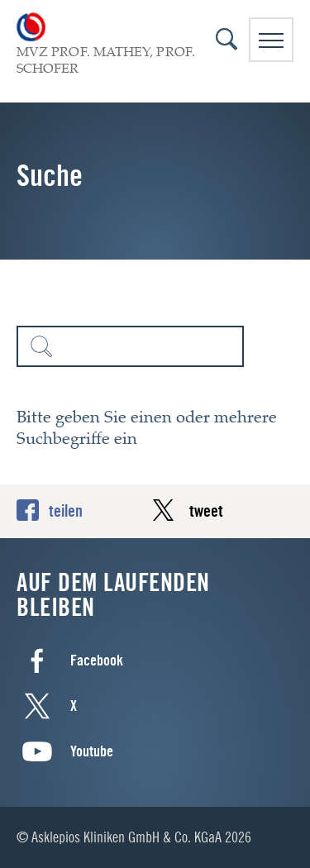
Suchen (41, 346)
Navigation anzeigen (271, 41)
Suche (227, 39)
